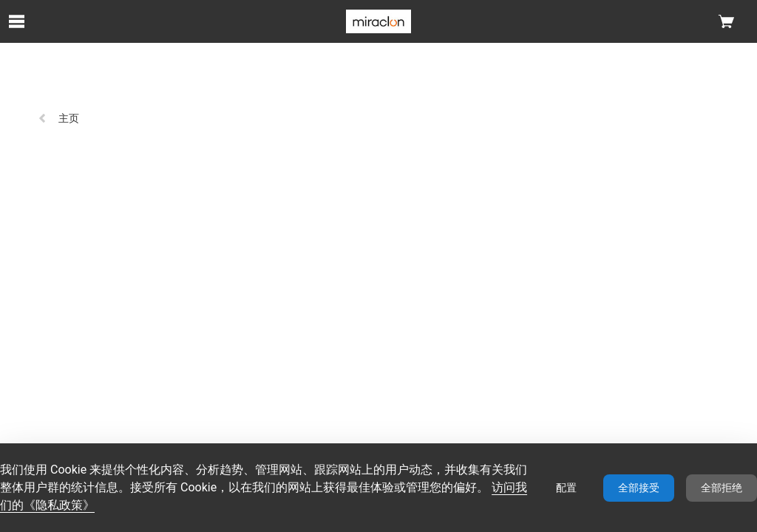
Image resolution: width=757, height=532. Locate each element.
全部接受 (639, 488)
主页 (58, 118)
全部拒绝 (722, 488)
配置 (566, 488)
